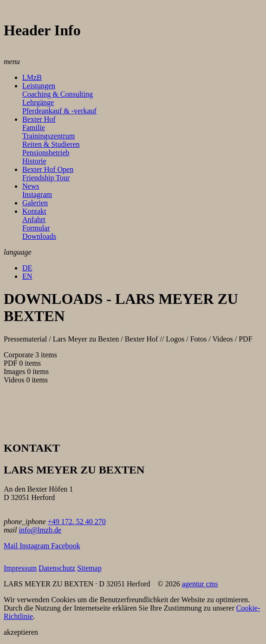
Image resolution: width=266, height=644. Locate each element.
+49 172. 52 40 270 (77, 522)
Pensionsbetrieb (46, 153)
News (31, 186)
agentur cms (200, 584)
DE (27, 268)
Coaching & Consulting (58, 94)
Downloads (39, 236)
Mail (12, 546)
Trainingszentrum (49, 136)
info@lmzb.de (40, 530)
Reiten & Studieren (51, 144)
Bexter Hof (39, 119)
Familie (34, 128)
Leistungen (39, 86)
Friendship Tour (46, 178)
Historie (34, 161)
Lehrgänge (38, 102)
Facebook (65, 546)
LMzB (32, 77)
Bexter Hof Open (48, 169)
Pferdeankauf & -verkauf (59, 111)
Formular (36, 228)
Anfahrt (34, 220)
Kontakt (34, 211)
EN (27, 276)
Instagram (37, 194)
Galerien (35, 203)
